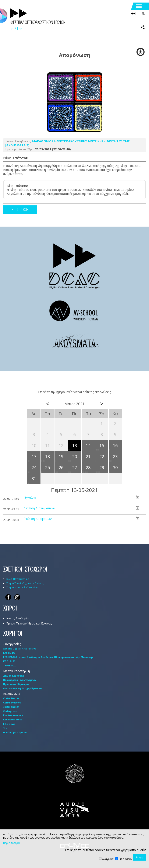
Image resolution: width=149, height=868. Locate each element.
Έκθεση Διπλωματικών (40, 508)
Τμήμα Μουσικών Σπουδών (22, 587)
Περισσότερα (11, 843)
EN (143, 14)
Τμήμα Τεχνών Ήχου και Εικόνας (25, 583)
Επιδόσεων (125, 859)
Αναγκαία (108, 859)
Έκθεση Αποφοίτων (38, 519)
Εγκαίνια (30, 498)
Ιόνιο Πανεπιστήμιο (18, 579)
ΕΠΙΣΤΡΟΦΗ (20, 210)
